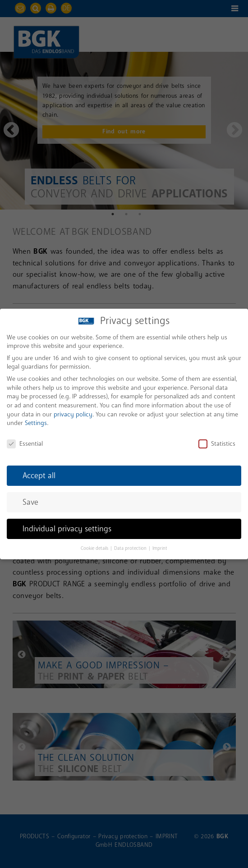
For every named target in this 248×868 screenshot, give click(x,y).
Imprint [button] (160, 546)
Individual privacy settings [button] (67, 526)
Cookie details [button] (95, 546)
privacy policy (73, 412)
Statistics (217, 441)
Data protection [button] (131, 546)
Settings (36, 421)
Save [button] (30, 500)
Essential (25, 441)
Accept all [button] (39, 473)
